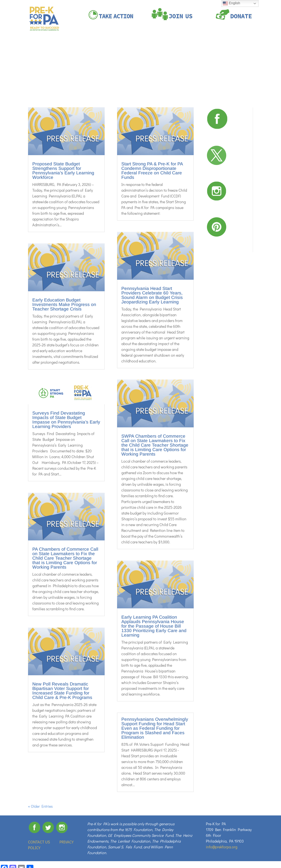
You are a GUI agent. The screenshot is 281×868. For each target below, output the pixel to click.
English (231, 3)
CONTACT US (39, 842)
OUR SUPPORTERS (175, 50)
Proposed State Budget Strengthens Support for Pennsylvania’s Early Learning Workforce (63, 171)
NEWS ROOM (200, 50)
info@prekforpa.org (222, 847)
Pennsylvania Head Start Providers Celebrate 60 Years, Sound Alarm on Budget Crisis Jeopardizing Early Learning (152, 295)
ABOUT (109, 50)
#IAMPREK (152, 50)
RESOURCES (222, 50)
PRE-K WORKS (127, 50)
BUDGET (244, 50)
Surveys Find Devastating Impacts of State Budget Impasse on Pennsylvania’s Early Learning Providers (66, 420)
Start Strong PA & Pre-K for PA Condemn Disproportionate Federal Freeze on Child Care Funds (152, 171)
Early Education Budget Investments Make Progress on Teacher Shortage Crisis (64, 304)
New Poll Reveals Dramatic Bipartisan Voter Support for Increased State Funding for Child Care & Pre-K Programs (62, 691)
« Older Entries (40, 806)
